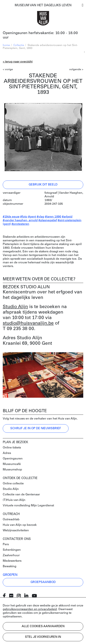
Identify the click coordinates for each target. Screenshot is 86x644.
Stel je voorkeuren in (43, 637)
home (6, 45)
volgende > (76, 70)
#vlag (41, 217)
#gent (32, 217)
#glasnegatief (48, 220)
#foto (24, 217)
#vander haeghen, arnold (20, 220)
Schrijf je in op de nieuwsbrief (36, 428)
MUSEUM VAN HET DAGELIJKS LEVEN (43, 5)
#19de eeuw (11, 217)
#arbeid (67, 217)
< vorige (8, 70)
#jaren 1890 (53, 217)
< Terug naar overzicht (18, 62)
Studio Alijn (15, 307)
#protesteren (20, 224)
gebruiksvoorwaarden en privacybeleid (30, 609)
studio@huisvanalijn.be (28, 323)
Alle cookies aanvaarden (43, 626)
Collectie (19, 45)
